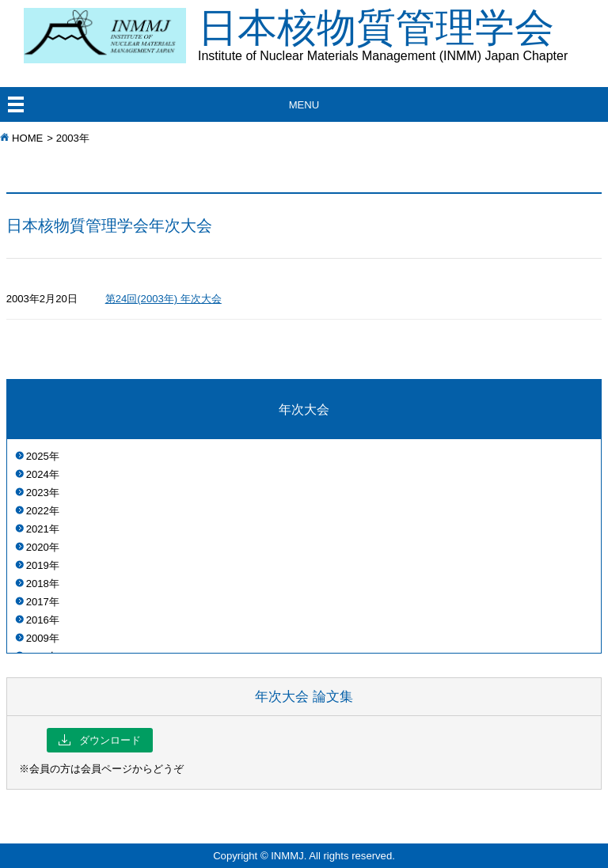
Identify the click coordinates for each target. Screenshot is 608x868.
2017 (38, 602)
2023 (38, 493)
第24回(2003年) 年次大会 (163, 299)
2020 (38, 547)
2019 (38, 565)
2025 (38, 456)
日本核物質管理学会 (403, 34)
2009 (38, 638)
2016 (38, 620)
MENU (304, 105)
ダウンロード (100, 740)
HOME (27, 138)
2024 (38, 474)
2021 (38, 529)
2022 (38, 511)
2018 (38, 584)
